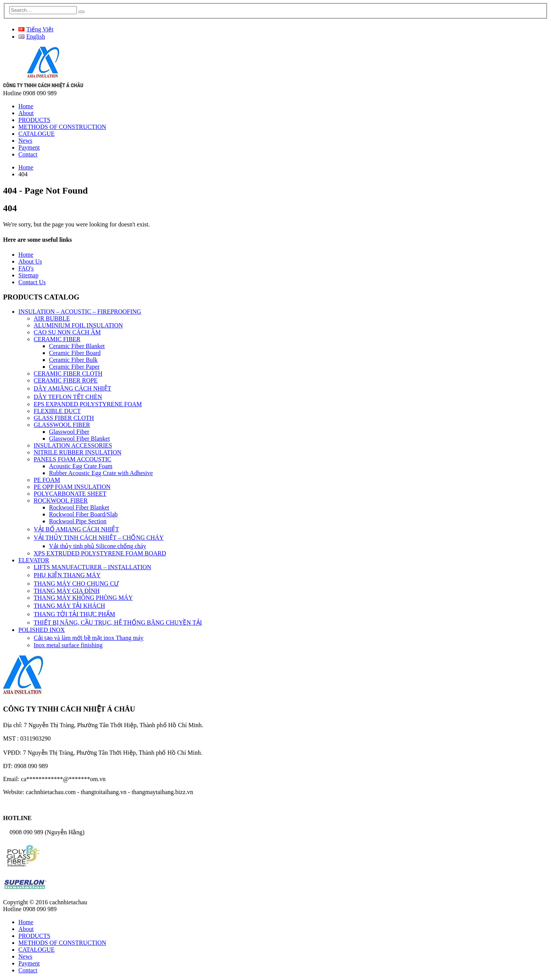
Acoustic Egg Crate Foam (81, 466)
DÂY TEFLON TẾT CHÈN (68, 397)
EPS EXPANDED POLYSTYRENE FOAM (88, 404)
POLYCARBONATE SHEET (70, 494)
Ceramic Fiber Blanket (77, 346)
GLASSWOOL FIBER (62, 425)
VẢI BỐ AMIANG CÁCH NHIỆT (76, 529)
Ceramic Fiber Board (75, 353)
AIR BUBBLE (52, 318)
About (26, 113)
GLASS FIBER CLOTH (64, 418)
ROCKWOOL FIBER (61, 501)
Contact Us (32, 282)
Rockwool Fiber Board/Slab (83, 514)
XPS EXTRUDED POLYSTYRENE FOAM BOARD (100, 553)
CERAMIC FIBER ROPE (66, 380)
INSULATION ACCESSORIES (73, 445)
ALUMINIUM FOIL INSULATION (78, 325)
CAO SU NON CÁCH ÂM (67, 332)
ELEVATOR (34, 560)
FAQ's (26, 268)
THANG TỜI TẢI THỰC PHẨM (74, 614)
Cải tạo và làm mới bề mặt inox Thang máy (89, 638)
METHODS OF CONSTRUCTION (62, 127)
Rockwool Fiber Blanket (79, 507)
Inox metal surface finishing (68, 645)
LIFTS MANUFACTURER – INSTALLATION (92, 567)
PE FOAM (47, 480)
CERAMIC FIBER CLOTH (68, 374)
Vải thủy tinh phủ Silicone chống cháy (98, 546)
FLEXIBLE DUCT (57, 411)
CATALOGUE (37, 134)
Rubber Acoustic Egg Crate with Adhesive (101, 473)
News (25, 141)
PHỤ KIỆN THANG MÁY (67, 575)
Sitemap (28, 275)
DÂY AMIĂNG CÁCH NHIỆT (73, 388)
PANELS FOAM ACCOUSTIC (73, 459)
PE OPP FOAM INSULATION (72, 487)
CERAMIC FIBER (57, 339)
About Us (30, 261)
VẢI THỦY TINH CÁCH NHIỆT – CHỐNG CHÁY (99, 538)
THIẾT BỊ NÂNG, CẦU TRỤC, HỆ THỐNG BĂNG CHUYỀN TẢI (118, 623)
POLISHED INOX (42, 630)
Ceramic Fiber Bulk (73, 360)
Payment (29, 147)
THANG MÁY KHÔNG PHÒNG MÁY (83, 598)
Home (26, 106)
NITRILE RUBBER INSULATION (77, 452)
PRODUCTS (34, 120)
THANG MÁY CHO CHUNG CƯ (76, 584)
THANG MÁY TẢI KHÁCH (69, 606)
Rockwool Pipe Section (78, 521)
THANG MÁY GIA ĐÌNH (67, 591)
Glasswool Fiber (69, 432)
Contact (28, 154)
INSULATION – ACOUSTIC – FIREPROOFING (80, 312)
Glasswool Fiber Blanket (79, 439)
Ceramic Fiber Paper (74, 367)
